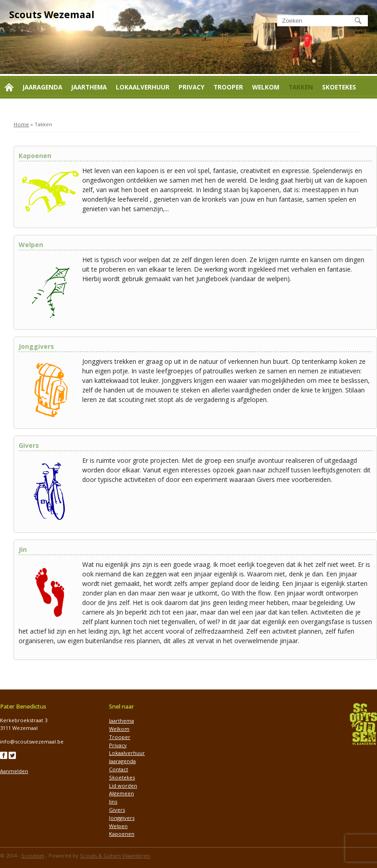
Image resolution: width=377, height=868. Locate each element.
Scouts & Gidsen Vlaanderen (115, 856)
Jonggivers (122, 818)
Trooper (228, 87)
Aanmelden (14, 771)
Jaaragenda (42, 87)
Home (21, 124)
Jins (113, 801)
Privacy (191, 87)
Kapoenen (122, 834)
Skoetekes (339, 87)
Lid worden (24, 110)
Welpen (118, 826)
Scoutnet (33, 856)
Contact (68, 110)
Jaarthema (89, 87)
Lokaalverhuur (143, 87)
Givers (117, 810)
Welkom (266, 87)
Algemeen (122, 793)
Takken (301, 87)
